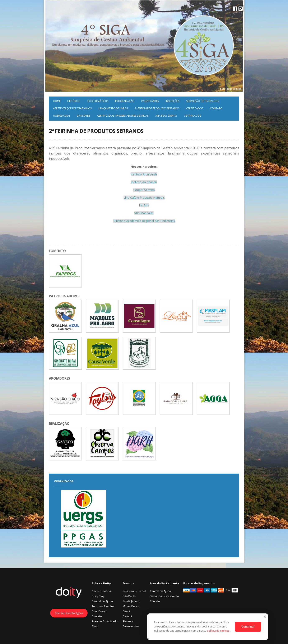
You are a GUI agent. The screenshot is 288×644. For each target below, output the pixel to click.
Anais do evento (166, 116)
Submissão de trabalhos (203, 101)
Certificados (195, 108)
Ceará (127, 611)
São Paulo (129, 596)
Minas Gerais (131, 606)
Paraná (127, 616)
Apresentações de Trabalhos (72, 108)
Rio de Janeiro (131, 601)
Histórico (74, 101)
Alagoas (128, 621)
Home (57, 101)
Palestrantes (150, 101)
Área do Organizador (105, 621)
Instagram (241, 9)
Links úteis (83, 116)
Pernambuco (131, 626)
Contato (216, 108)
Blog (94, 626)
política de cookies (218, 631)
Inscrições (172, 101)
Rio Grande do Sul (134, 591)
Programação (125, 101)
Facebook (235, 9)
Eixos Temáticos (98, 101)
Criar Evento (99, 611)
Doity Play (98, 596)
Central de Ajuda (102, 601)
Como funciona (101, 591)
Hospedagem (61, 116)
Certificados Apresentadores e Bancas (123, 116)
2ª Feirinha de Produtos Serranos (157, 108)
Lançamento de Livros (113, 108)
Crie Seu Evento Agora (69, 613)
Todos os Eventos (103, 606)
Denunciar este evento (164, 596)
